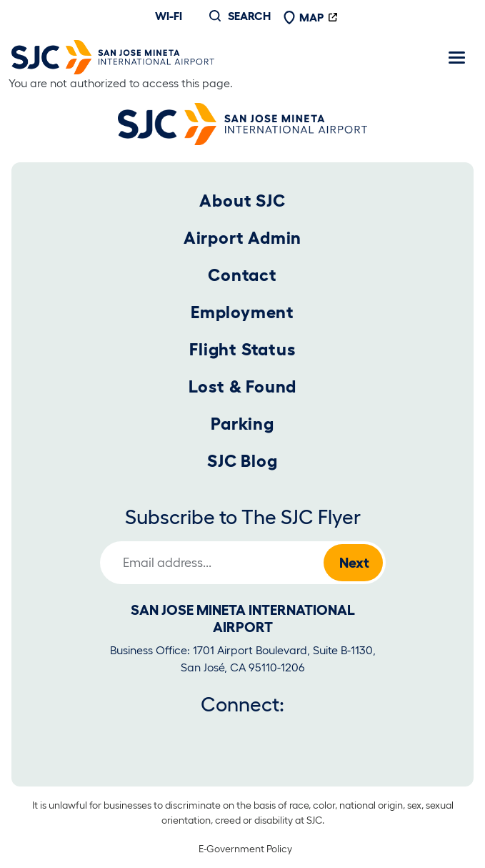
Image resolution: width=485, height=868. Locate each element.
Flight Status (242, 349)
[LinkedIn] (361, 737)
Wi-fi (169, 16)
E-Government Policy (245, 849)
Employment (242, 312)
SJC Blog (242, 461)
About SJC (242, 201)
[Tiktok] (314, 737)
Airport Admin (242, 238)
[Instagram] (266, 737)
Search (249, 16)
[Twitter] (171, 737)
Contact (242, 275)
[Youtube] (219, 737)
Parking (242, 424)
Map (304, 17)
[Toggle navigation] (456, 57)
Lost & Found (243, 386)
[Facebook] (124, 737)
